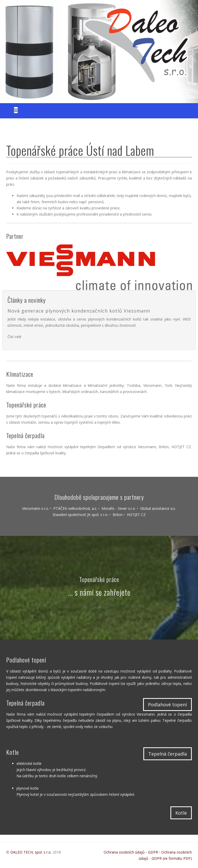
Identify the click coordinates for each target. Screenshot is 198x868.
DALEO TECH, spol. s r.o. (31, 852)
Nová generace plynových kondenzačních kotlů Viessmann (79, 311)
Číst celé (14, 337)
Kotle (181, 813)
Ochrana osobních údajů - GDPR (131, 852)
